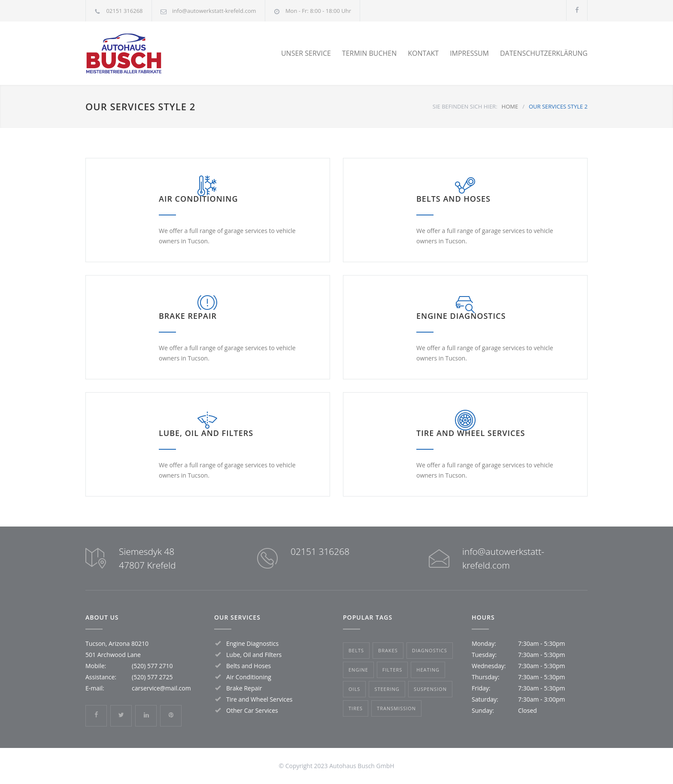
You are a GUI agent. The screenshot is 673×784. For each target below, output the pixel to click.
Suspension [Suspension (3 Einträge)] (430, 689)
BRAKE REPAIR (188, 316)
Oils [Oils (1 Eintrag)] (354, 689)
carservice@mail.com (161, 688)
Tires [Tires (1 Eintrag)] (356, 708)
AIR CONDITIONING (199, 199)
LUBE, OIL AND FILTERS (206, 433)
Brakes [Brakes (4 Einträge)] (388, 650)
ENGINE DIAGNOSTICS (461, 316)
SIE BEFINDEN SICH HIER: (465, 106)
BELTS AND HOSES (453, 199)
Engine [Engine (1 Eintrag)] (358, 670)
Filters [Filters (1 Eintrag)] (392, 670)
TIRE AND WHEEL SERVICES (471, 433)
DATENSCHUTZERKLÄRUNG (544, 53)
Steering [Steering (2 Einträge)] (387, 689)
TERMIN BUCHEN (369, 53)
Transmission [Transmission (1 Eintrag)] (396, 708)
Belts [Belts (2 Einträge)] (356, 650)
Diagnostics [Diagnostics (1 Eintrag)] (430, 650)
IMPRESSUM (469, 53)
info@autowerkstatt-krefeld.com (214, 11)
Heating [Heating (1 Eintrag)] (428, 670)
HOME (510, 106)
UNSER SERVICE (306, 53)
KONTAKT (423, 53)
